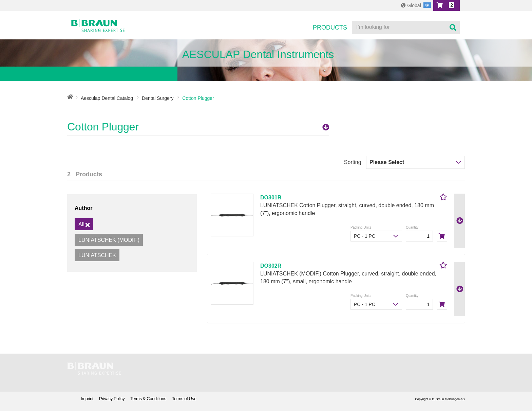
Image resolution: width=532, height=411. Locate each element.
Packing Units (361, 227)
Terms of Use (184, 399)
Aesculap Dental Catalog (107, 98)
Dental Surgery (158, 98)
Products (330, 28)
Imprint (87, 399)
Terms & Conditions (148, 399)
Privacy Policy (112, 399)
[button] (446, 5)
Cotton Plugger (198, 127)
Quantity (412, 227)
